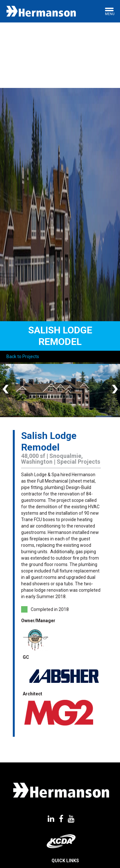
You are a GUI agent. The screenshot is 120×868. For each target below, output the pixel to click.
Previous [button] (6, 390)
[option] (60, 390)
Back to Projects (23, 357)
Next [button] (114, 390)
